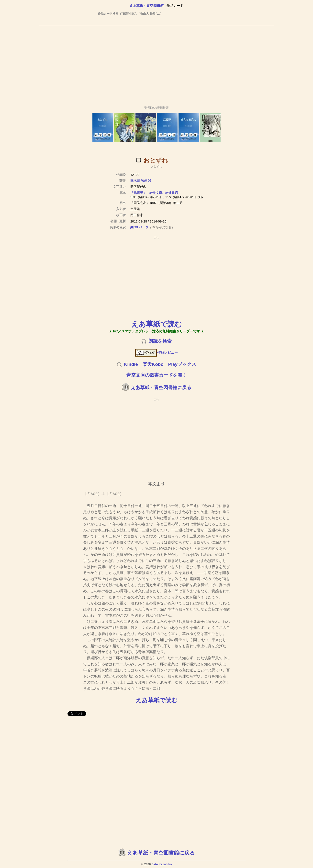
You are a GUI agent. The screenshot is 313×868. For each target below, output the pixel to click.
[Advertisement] (156, 64)
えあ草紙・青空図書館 (146, 6)
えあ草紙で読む (157, 324)
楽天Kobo (153, 364)
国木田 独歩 (139, 181)
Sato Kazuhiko (162, 864)
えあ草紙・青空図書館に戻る (161, 387)
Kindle (131, 364)
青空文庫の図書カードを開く (157, 375)
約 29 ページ (139, 227)
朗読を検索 (160, 341)
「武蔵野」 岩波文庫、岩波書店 (154, 193)
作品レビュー (157, 352)
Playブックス (182, 364)
